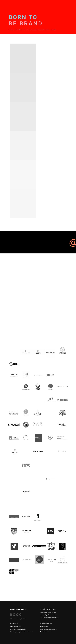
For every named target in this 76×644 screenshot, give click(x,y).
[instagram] (14, 615)
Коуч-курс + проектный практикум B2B (50, 618)
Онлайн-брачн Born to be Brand (48, 612)
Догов (41, 626)
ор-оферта (46, 626)
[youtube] (17, 615)
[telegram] (20, 615)
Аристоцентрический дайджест (18, 629)
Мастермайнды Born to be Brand (48, 615)
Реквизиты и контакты (46, 632)
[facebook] (11, 615)
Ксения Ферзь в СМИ (15, 626)
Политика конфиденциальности (48, 629)
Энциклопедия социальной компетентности (21, 632)
